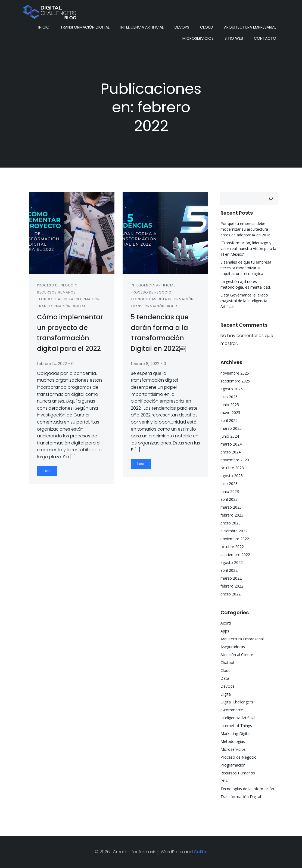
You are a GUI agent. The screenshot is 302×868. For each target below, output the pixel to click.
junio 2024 (230, 436)
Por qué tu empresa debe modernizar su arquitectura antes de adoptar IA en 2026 (245, 229)
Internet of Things (236, 726)
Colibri (201, 852)
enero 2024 (231, 452)
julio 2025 (229, 397)
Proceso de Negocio (57, 285)
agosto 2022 (232, 562)
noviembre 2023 (235, 460)
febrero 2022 (232, 586)
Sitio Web (234, 38)
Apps (225, 631)
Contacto (265, 38)
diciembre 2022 (234, 531)
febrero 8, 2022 (145, 364)
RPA (224, 781)
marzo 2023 (231, 507)
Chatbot (228, 662)
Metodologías (233, 741)
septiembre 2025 (235, 381)
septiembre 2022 (235, 555)
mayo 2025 (230, 413)
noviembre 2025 (235, 373)
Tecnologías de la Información (68, 299)
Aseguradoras (233, 647)
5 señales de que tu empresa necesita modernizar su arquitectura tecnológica (246, 268)
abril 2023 (229, 499)
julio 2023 (229, 484)
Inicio (44, 27)
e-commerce (232, 710)
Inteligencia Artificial (142, 27)
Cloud (207, 27)
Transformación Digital (85, 27)
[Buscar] (271, 199)
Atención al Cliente (237, 655)
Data (225, 678)
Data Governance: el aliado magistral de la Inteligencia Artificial (244, 301)
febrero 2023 (232, 515)
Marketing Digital (235, 733)
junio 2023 (230, 491)
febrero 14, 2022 (52, 364)
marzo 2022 (231, 578)
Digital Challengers (237, 702)
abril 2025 (229, 420)
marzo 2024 (231, 444)
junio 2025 (230, 405)
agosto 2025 (232, 389)
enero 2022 (231, 594)
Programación (233, 765)
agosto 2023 (232, 476)
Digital (226, 694)
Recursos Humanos (56, 292)
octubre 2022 (232, 547)
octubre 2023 (232, 468)
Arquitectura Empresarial (250, 27)
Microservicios (198, 38)
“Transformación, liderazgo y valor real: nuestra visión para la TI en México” (248, 248)
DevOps (182, 27)
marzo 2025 (231, 428)
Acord (226, 623)
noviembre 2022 (235, 539)
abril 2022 (229, 570)
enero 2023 (231, 523)
